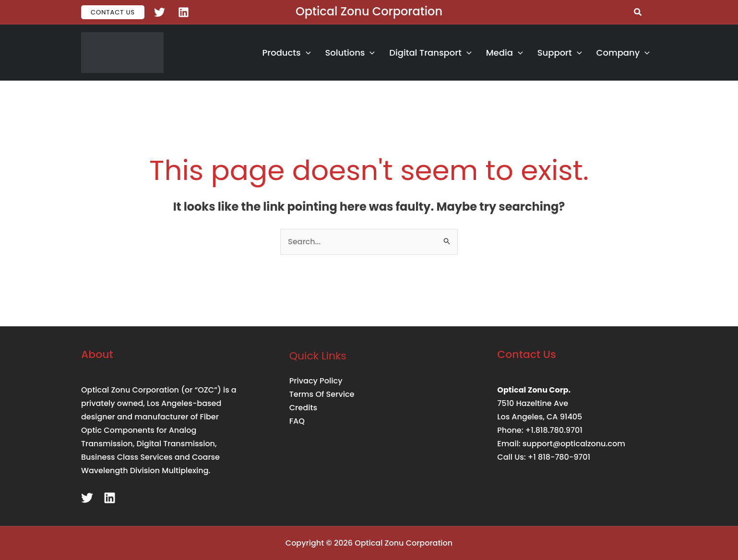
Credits (303, 408)
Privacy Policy (316, 381)
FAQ (297, 421)
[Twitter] (160, 12)
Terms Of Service (322, 394)
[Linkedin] (184, 12)
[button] (113, 12)
